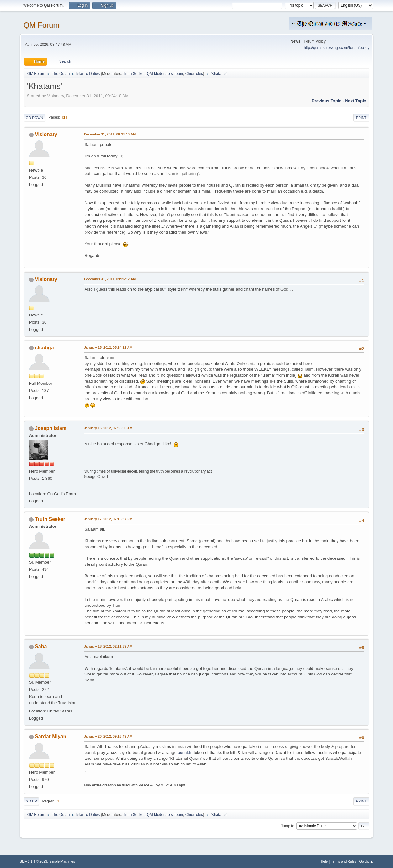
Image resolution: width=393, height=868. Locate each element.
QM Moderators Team (165, 74)
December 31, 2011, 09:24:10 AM (110, 134)
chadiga (44, 348)
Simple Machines (62, 861)
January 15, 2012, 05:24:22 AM (108, 347)
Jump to (288, 826)
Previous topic (327, 101)
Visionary (46, 134)
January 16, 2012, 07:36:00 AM (108, 428)
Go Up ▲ (366, 861)
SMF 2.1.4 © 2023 (34, 861)
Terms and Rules (344, 861)
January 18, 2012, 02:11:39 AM (108, 646)
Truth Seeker (134, 74)
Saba (41, 646)
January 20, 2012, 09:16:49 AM (108, 736)
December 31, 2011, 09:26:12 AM (110, 279)
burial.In (185, 752)
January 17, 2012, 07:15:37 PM (108, 519)
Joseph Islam (51, 428)
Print (361, 118)
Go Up (31, 801)
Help (324, 861)
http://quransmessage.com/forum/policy (336, 48)
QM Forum (42, 25)
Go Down (34, 118)
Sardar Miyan (50, 736)
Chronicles (194, 74)
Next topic (356, 101)
